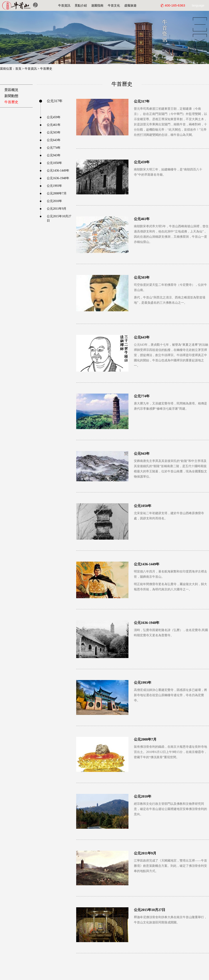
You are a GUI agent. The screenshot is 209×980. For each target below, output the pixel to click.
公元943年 (54, 155)
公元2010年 (54, 201)
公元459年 (54, 117)
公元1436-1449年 (58, 171)
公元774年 (54, 148)
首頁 (18, 69)
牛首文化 (114, 5)
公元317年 (55, 101)
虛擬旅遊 (130, 5)
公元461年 (54, 125)
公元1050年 (54, 163)
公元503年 (54, 132)
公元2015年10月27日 (59, 217)
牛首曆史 (46, 69)
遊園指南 (97, 5)
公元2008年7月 (57, 193)
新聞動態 (11, 96)
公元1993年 (54, 186)
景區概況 (11, 90)
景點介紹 (81, 5)
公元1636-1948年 (58, 178)
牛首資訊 (64, 5)
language (198, 5)
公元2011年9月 (57, 209)
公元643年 (54, 140)
